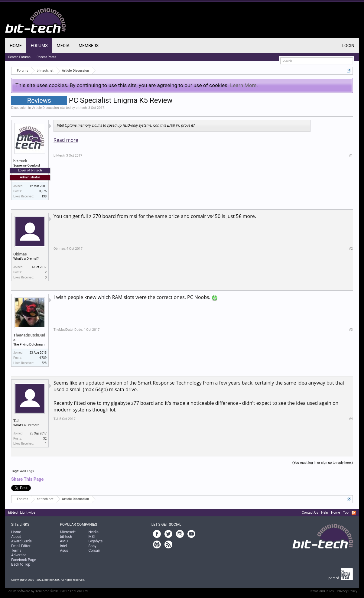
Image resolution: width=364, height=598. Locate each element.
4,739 (43, 358)
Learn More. (244, 85)
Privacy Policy (347, 591)
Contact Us (310, 513)
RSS (354, 513)
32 (45, 439)
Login (348, 46)
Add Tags (27, 471)
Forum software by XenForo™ (48, 591)
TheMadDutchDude (29, 338)
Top (346, 513)
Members (89, 46)
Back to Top (21, 564)
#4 (351, 419)
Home (16, 46)
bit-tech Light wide (22, 513)
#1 (351, 156)
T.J (16, 421)
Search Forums (19, 57)
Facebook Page (24, 560)
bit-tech (81, 108)
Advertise (19, 555)
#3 (351, 330)
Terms (16, 551)
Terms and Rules (322, 591)
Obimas (20, 254)
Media (63, 46)
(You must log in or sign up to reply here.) (323, 463)
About (16, 537)
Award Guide (21, 541)
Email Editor (21, 546)
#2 (351, 249)
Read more (66, 140)
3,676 (43, 191)
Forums (39, 46)
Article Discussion (45, 108)
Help (325, 513)
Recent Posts (46, 57)
